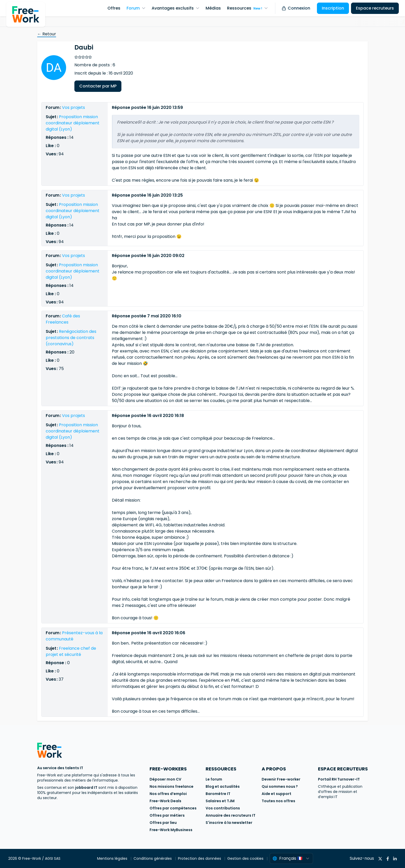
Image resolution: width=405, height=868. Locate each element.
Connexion (296, 8)
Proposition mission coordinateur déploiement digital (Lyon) (73, 123)
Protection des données (200, 858)
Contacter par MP (98, 86)
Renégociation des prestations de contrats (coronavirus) (71, 338)
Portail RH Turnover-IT (339, 779)
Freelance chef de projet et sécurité (71, 651)
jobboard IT (86, 787)
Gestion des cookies (246, 858)
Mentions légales (113, 858)
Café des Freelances (63, 319)
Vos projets (73, 107)
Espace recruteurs (375, 8)
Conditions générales (153, 858)
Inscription (333, 8)
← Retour (47, 34)
